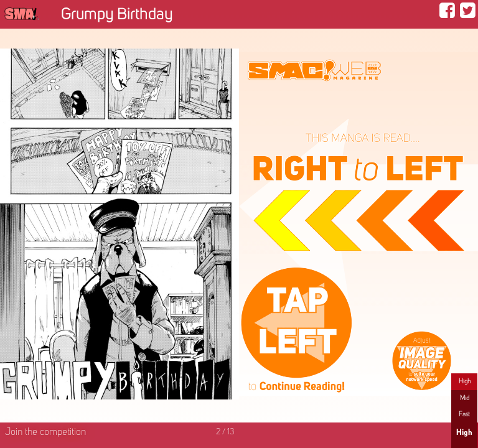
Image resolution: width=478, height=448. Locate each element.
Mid (465, 398)
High (465, 381)
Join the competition (45, 432)
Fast (464, 414)
